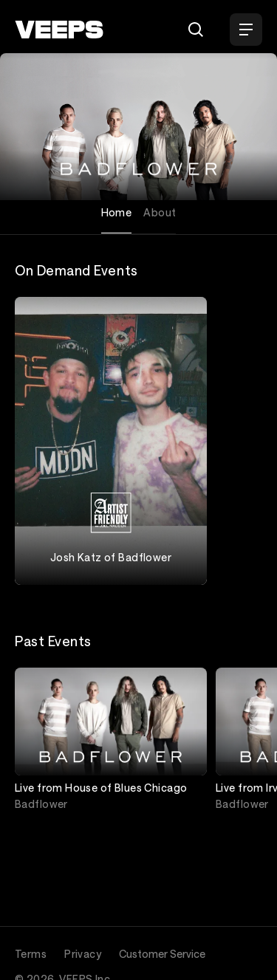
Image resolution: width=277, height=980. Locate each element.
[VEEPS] (59, 30)
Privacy (83, 954)
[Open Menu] (246, 30)
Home (117, 212)
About (160, 212)
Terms (31, 954)
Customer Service (162, 954)
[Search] (196, 30)
